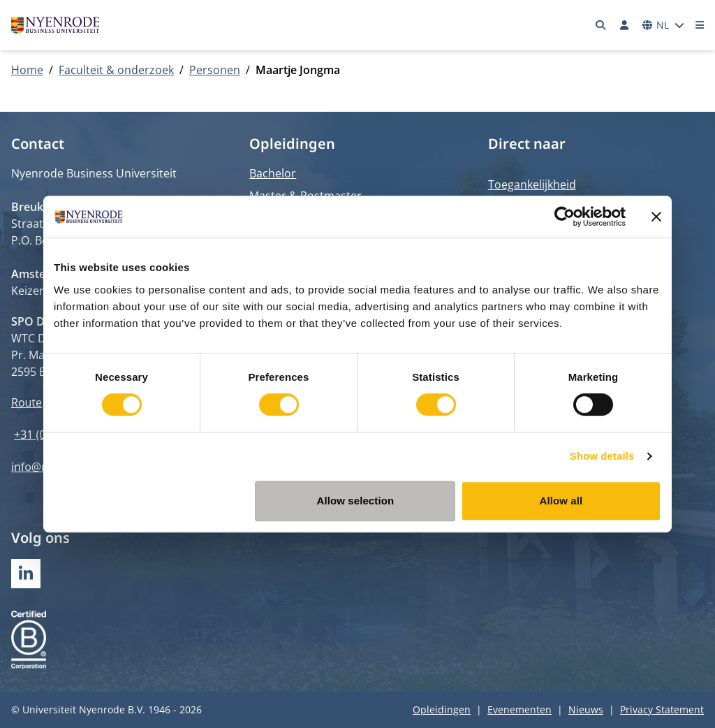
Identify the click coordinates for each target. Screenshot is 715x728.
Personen (215, 70)
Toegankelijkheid (532, 184)
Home (27, 70)
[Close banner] (656, 217)
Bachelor (273, 173)
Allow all (561, 501)
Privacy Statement (662, 709)
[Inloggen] (624, 25)
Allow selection (356, 501)
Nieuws (586, 709)
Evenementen (519, 709)
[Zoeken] (601, 25)
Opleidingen (442, 709)
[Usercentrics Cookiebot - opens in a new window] (565, 217)
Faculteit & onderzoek (116, 70)
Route (27, 402)
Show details (602, 456)
